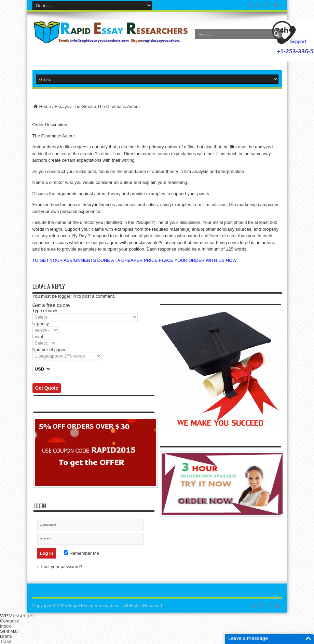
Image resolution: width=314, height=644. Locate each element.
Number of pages (50, 350)
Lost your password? (62, 567)
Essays (62, 106)
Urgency (41, 324)
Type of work (45, 311)
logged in (67, 296)
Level (38, 337)
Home (42, 106)
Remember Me (81, 553)
